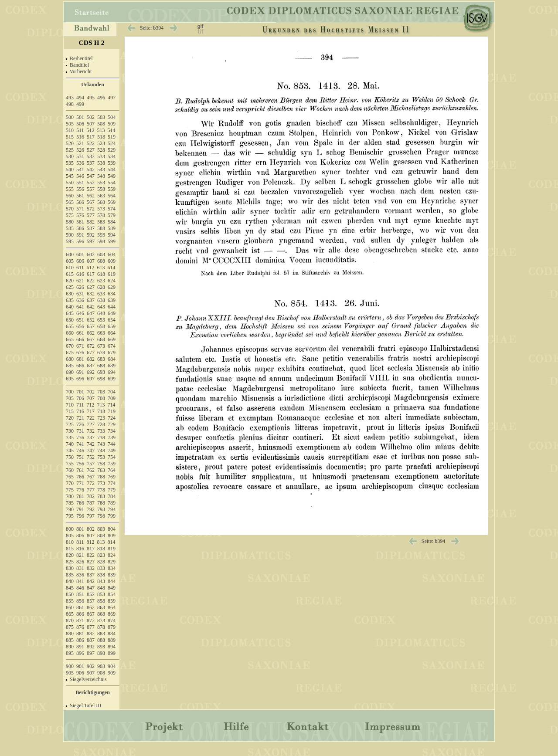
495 (91, 98)
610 (70, 268)
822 (91, 555)
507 (91, 124)
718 (101, 411)
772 (91, 483)
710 (70, 405)
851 (80, 594)
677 (91, 353)
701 (80, 392)
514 (112, 130)
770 (70, 483)
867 (91, 614)
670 (70, 346)
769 (112, 477)
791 (80, 509)
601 (80, 254)
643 (101, 307)
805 (70, 536)
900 (70, 666)
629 (112, 287)
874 (112, 620)
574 (112, 209)
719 (112, 411)
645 (70, 313)
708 (101, 398)
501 (80, 117)
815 (70, 549)
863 (101, 607)
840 (70, 581)
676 (80, 353)
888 (101, 640)
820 (70, 555)
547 (91, 176)
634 (112, 294)
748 (101, 451)
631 (80, 294)
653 (101, 320)
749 (112, 451)
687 (91, 366)
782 (91, 496)
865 (70, 614)
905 (70, 673)
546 (80, 176)
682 (91, 359)
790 (70, 509)
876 (80, 627)
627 (91, 287)
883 (101, 634)
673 (101, 346)
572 (91, 209)
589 (112, 228)
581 (80, 222)
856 (80, 601)
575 (70, 215)
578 (101, 215)
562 (91, 196)
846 (80, 588)
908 (101, 673)
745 (70, 451)
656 (80, 326)
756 (80, 464)
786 (80, 503)
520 (70, 143)
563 (101, 196)
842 (91, 581)
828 (101, 562)
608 (101, 261)
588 (101, 228)
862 (91, 607)
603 (101, 254)
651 (80, 320)
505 (70, 124)
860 (70, 607)
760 (70, 470)
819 (112, 549)
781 (80, 496)
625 (70, 287)
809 (112, 536)
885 (70, 640)
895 (70, 653)
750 (70, 457)
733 (101, 431)
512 (91, 130)
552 (91, 183)
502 (91, 117)
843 (101, 581)
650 (70, 320)
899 (112, 653)
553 (101, 183)
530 (70, 156)
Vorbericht (81, 71)
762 (91, 470)
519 (112, 137)
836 (80, 575)
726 (80, 424)
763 (101, 470)
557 (91, 189)
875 (70, 627)
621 (80, 281)
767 (91, 477)
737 (91, 437)
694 (112, 372)
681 (80, 359)
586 (80, 228)
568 (101, 202)
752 (91, 457)
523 (101, 143)
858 (101, 601)
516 (80, 137)
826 (80, 562)
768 (101, 477)
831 (80, 568)
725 (70, 424)
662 (91, 333)
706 (80, 398)
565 (70, 202)
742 (91, 444)
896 (80, 653)
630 (70, 294)
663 (101, 333)
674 (112, 346)
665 (70, 339)
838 (101, 575)
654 (112, 320)
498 (70, 104)
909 (112, 673)
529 (112, 150)
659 (112, 326)
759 (112, 464)
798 (101, 516)
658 (101, 326)
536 (80, 163)
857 (91, 601)
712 (91, 405)
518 (101, 137)
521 (80, 143)
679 (112, 353)
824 (112, 555)
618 (101, 274)
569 (112, 202)
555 (70, 189)
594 (112, 235)
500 (70, 117)
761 (80, 470)
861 (80, 607)
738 (101, 437)
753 (101, 457)
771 (80, 483)
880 (70, 634)
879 (112, 627)
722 (91, 418)
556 (80, 189)
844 (112, 581)
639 (112, 300)
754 (112, 457)
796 (80, 516)
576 (80, 215)
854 (112, 594)
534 (112, 156)
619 (112, 274)
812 (91, 542)
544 (112, 170)
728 (101, 424)
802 (91, 529)
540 (70, 170)
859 (112, 601)
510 (70, 130)
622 (91, 281)
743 (101, 444)
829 (112, 562)
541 (80, 170)
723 (101, 418)
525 (70, 150)
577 (91, 215)
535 (70, 163)
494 (80, 98)
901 (80, 666)
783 (101, 496)
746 (80, 451)
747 (91, 451)
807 (91, 536)
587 (91, 228)
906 (80, 673)
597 (91, 241)
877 (91, 627)
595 (70, 241)
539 (112, 163)
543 (101, 170)
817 (91, 549)
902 (91, 666)
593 (101, 235)
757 (91, 464)
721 (80, 418)
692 (91, 372)
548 (101, 176)
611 (80, 268)
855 (70, 601)
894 (112, 647)
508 (101, 124)
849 (112, 588)
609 (112, 261)
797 (91, 516)
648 (101, 313)
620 (70, 281)
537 (91, 163)
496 (101, 98)
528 (101, 150)
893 (101, 647)
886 (80, 640)
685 (70, 366)
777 (91, 490)
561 (80, 196)
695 (70, 379)
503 (101, 117)
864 (112, 607)
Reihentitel (81, 58)
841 (80, 581)
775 (70, 490)
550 (70, 183)
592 (91, 235)
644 (112, 307)
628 (101, 287)
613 (101, 268)
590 (70, 235)
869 (112, 614)
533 (101, 156)
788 (101, 503)
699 (112, 379)
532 (91, 156)
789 (112, 503)
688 (101, 366)
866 (80, 614)
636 (80, 300)
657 (91, 326)
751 (80, 457)
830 (70, 568)
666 (80, 339)
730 (70, 431)
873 (101, 620)
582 (91, 222)
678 (101, 353)
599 (112, 241)
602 (91, 254)
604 (112, 254)
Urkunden (93, 85)
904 (112, 666)
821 (80, 555)
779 (112, 490)
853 (101, 594)
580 (70, 222)
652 (91, 320)
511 (80, 130)
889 (112, 640)
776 (80, 490)
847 (91, 588)
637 (91, 300)
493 (70, 98)
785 (70, 503)
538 (101, 163)
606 (80, 261)
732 (91, 431)
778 (101, 490)
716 (80, 411)
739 (112, 437)
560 (70, 196)
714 (112, 405)
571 (80, 209)
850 (70, 594)
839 (112, 575)
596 (80, 241)
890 (70, 647)
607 (91, 261)
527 (91, 150)
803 (101, 529)
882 (91, 634)
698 (101, 379)
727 (91, 424)
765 (70, 477)
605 (70, 261)
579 (112, 215)
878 (101, 627)
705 (70, 398)
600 (70, 254)
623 (101, 281)
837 (91, 575)
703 (101, 392)
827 (91, 562)
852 (91, 594)
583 (101, 222)
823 (101, 555)
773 (101, 483)
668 (101, 339)
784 (112, 496)
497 (112, 98)
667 (91, 339)
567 (91, 202)
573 (101, 209)
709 (112, 398)
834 (112, 568)
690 (70, 372)
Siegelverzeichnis (88, 679)
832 (91, 568)
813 (101, 542)
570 (70, 209)
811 (80, 542)
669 (112, 339)
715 (70, 411)
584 (112, 222)
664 (112, 333)
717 (91, 411)
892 (91, 647)
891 (80, 647)
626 (80, 287)
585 (70, 228)
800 (70, 529)
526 (80, 150)
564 (112, 196)
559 (112, 189)
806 (80, 536)
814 (112, 542)
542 (91, 170)
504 (112, 117)
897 (91, 653)
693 (101, 372)
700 (70, 392)
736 (80, 437)
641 (80, 307)
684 (112, 359)
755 (70, 464)
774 (112, 483)
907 (91, 673)
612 (91, 268)
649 (112, 313)
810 (70, 542)
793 (101, 509)
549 (112, 176)
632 (91, 294)
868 (101, 614)
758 (101, 464)
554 (112, 183)
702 (91, 392)
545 (70, 176)
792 (91, 509)
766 (80, 477)
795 (70, 516)
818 (101, 549)
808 (101, 536)
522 (91, 143)
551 (80, 183)
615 (70, 274)
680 (70, 359)
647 (91, 313)
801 (80, 529)
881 (80, 634)
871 (80, 620)
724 (112, 418)
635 (70, 300)
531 (80, 156)
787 (91, 503)
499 (80, 104)
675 (70, 353)
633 (101, 294)
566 (80, 202)
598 (101, 241)
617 (91, 274)
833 (101, 568)
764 (112, 470)
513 (101, 130)
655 (70, 326)
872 (91, 620)
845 (70, 588)
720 (70, 418)
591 (80, 235)
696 (80, 379)
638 (101, 300)
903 (101, 666)
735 (70, 437)
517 (91, 137)
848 (101, 588)
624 (112, 281)
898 (101, 653)
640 (70, 307)
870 (70, 620)
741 (80, 444)
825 (70, 562)
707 (91, 398)
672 (91, 346)
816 (80, 549)
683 (101, 359)
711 (80, 405)
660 (70, 333)
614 (112, 268)
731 (80, 431)
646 (80, 313)
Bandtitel (79, 65)
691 (80, 372)
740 (70, 444)
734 (112, 431)
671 (80, 346)
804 (112, 529)
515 (70, 137)
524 (112, 143)
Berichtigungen (93, 692)
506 (80, 124)
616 (80, 274)
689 (112, 366)
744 (112, 444)
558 (101, 189)
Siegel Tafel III (85, 705)
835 (70, 575)
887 (91, 640)
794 (112, 509)
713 (101, 405)
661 (80, 333)
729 (112, 424)
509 (112, 124)
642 (91, 307)
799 (112, 516)
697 (91, 379)
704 (112, 392)
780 (70, 496)
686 (80, 366)
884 (112, 634)
